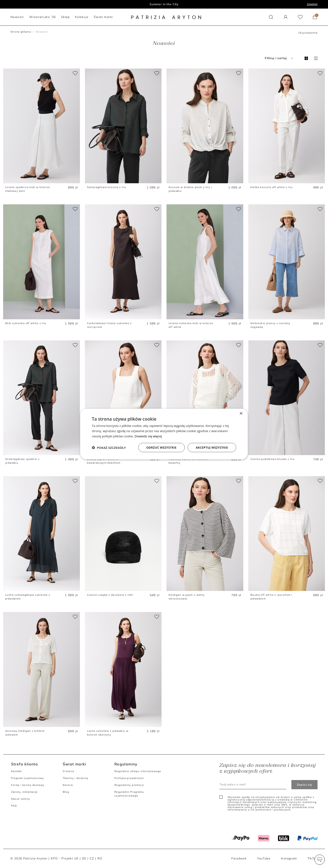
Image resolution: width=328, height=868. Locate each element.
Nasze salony (21, 799)
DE (84, 858)
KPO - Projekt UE (65, 858)
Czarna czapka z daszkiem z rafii (110, 595)
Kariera (68, 785)
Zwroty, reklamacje (24, 792)
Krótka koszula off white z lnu (272, 187)
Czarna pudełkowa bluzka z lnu (273, 459)
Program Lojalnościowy (28, 778)
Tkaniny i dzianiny (76, 778)
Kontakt (17, 771)
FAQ (14, 806)
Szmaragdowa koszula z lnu (107, 187)
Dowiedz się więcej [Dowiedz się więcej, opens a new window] (148, 436)
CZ (92, 858)
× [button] (241, 414)
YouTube (264, 858)
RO (100, 858)
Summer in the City (164, 4)
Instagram (289, 858)
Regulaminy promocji (129, 785)
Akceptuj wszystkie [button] (212, 447)
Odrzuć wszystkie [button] (161, 447)
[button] (320, 860)
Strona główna (21, 32)
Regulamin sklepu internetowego (138, 771)
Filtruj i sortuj (279, 58)
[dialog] (164, 434)
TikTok (313, 858)
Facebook (239, 858)
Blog (66, 792)
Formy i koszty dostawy (28, 785)
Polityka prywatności (129, 778)
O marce (69, 771)
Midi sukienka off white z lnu (26, 323)
